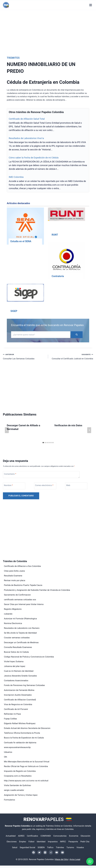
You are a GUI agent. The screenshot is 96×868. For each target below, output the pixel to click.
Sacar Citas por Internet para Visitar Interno (24, 604)
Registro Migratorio (13, 609)
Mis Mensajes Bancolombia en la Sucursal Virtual (27, 762)
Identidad (41, 842)
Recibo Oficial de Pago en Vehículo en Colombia (26, 766)
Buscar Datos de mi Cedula (16, 652)
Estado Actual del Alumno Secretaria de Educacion (27, 728)
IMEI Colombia (16, 177)
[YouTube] (57, 852)
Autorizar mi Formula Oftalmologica (20, 619)
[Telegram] (51, 852)
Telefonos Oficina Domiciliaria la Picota (22, 733)
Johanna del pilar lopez (15, 666)
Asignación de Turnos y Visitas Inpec (21, 795)
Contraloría (58, 276)
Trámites (13, 58)
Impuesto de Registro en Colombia (20, 771)
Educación (85, 836)
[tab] (43, 443)
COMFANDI (46, 836)
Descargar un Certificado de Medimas (21, 642)
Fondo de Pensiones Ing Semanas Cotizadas (24, 685)
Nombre (8, 485)
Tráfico (50, 847)
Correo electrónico (44, 485)
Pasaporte (73, 842)
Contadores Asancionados (16, 680)
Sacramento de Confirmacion (17, 595)
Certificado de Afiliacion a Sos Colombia (22, 566)
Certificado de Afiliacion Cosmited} (20, 700)
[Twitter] (39, 852)
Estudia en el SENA (21, 241)
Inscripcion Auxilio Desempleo (18, 695)
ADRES (21, 836)
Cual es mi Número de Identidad (19, 671)
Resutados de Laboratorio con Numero (22, 628)
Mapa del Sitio (62, 859)
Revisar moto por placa (15, 580)
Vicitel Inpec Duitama (14, 661)
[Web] (76, 486)
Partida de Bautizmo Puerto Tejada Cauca (23, 585)
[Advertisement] (48, 31)
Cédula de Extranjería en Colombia (44, 82)
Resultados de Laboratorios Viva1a (26, 138)
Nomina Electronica (13, 623)
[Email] (62, 852)
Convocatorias (60, 836)
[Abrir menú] (91, 5)
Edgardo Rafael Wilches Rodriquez (20, 723)
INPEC (63, 842)
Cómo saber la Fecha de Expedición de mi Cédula (34, 158)
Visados (80, 847)
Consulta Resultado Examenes (18, 647)
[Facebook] (34, 852)
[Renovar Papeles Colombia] (6, 5)
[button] (90, 861)
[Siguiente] (89, 430)
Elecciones (12, 842)
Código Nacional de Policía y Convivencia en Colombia (29, 657)
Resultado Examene (13, 576)
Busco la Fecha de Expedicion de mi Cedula (24, 738)
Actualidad (11, 836)
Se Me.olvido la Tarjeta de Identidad (20, 633)
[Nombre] (14, 486)
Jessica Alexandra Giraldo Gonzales (21, 676)
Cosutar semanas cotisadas (17, 638)
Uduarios (8, 752)
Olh (6, 757)
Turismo (70, 847)
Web (68, 485)
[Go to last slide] (7, 430)
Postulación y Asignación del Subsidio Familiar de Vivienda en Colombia (37, 590)
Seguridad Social (27, 847)
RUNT (55, 235)
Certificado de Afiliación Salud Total (27, 119)
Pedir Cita (85, 842)
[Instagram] (45, 852)
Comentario (10, 474)
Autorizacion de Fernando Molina (19, 690)
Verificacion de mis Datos (68, 425)
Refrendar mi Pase (12, 714)
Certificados (32, 836)
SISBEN (41, 847)
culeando (8, 614)
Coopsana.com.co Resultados (18, 776)
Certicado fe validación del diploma (20, 743)
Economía (74, 836)
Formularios (10, 800)
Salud (15, 847)
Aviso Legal (75, 859)
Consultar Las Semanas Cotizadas (24, 356)
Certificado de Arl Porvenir (16, 709)
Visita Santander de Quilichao (18, 785)
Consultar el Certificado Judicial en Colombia (72, 356)
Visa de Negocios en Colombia (18, 704)
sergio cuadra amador (14, 790)
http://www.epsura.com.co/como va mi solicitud (26, 781)
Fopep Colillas (11, 719)
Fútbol (31, 842)
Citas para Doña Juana (14, 571)
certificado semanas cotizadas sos (20, 600)
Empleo (23, 842)
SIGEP (14, 311)
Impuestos (53, 842)
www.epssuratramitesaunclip (17, 747)
